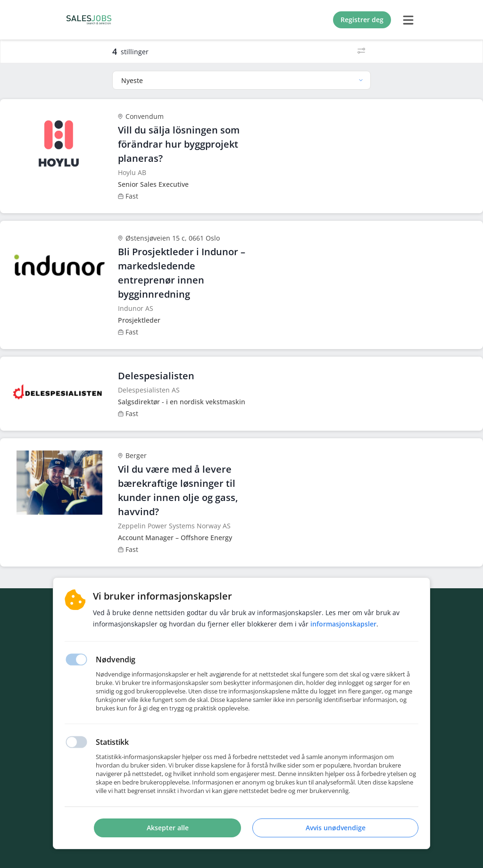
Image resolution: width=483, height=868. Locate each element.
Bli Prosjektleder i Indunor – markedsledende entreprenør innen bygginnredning (182, 273)
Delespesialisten (156, 376)
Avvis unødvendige (336, 828)
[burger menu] (408, 20)
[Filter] (361, 51)
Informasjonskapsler (343, 624)
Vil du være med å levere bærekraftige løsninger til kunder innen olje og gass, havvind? (178, 490)
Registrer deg (362, 20)
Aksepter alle (168, 828)
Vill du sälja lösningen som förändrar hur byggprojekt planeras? (179, 144)
